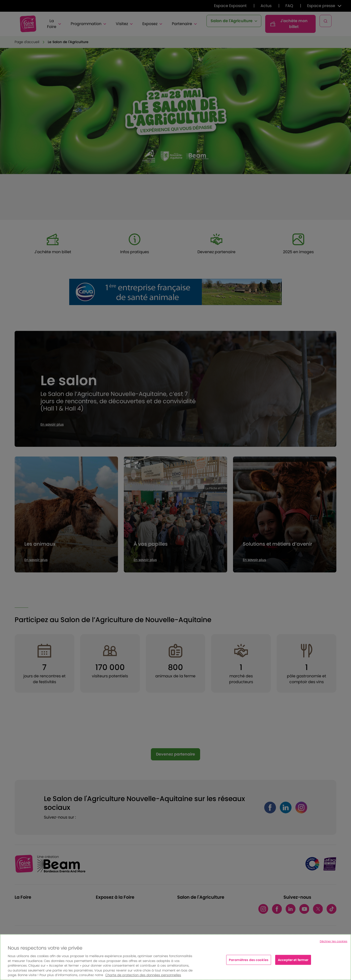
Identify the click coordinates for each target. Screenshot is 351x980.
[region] (175, 957)
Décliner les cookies (334, 941)
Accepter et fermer (293, 960)
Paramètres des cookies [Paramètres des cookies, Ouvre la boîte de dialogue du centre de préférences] (249, 960)
